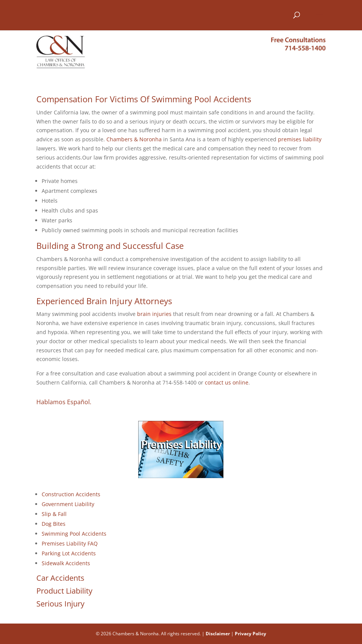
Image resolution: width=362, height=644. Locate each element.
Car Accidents (60, 578)
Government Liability (68, 504)
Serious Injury (60, 604)
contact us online (227, 382)
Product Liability (64, 591)
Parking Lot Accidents (69, 553)
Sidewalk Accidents (66, 563)
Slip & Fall (54, 514)
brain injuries (154, 314)
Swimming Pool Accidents (74, 534)
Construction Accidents (71, 494)
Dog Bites (54, 524)
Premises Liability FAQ (70, 543)
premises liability (300, 139)
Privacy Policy (250, 634)
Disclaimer (218, 634)
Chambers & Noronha (134, 139)
